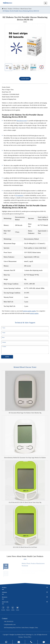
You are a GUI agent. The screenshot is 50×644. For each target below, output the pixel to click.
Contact (5, 618)
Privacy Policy (28, 637)
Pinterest (8, 610)
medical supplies (34, 313)
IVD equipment (19, 195)
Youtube (17, 610)
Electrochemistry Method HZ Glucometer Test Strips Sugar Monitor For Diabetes (25, 458)
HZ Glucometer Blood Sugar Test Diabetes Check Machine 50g (25, 413)
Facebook (3, 610)
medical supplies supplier (29, 311)
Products (10, 9)
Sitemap (20, 637)
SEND (7, 357)
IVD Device (16, 9)
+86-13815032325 (9, 621)
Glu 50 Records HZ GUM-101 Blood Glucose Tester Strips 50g (25, 502)
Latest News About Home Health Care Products (25, 556)
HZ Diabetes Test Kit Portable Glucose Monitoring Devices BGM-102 (21, 11)
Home (5, 9)
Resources (25, 597)
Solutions (25, 592)
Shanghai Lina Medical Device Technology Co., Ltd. (23, 635)
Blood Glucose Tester (26, 9)
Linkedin (13, 610)
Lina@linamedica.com (10, 625)
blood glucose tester (22, 121)
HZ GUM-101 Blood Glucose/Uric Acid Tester (25, 547)
